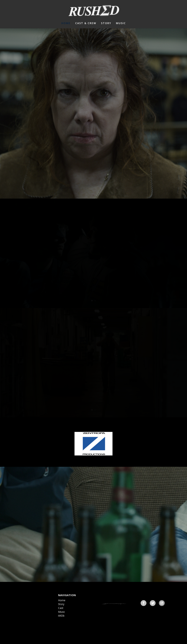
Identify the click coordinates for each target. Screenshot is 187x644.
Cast (61, 608)
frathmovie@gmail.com (121, 603)
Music (62, 612)
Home (62, 600)
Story (61, 604)
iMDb (61, 616)
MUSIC (121, 23)
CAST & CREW (86, 23)
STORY (106, 23)
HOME (66, 23)
